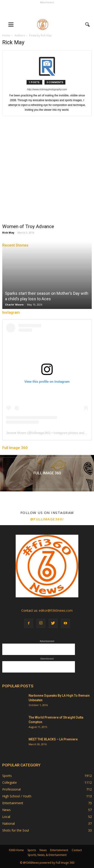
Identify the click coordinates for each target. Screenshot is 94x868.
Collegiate (10, 782)
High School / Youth (17, 796)
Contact (77, 850)
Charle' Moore (14, 304)
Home (6, 35)
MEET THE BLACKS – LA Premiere (53, 739)
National (9, 823)
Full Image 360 (15, 448)
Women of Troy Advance (28, 226)
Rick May (8, 232)
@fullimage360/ (47, 519)
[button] (88, 25)
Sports (7, 776)
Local (6, 817)
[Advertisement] (47, 10)
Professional (11, 789)
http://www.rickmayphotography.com (47, 89)
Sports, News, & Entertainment (47, 855)
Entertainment (13, 803)
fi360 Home (16, 850)
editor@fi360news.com (56, 610)
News (6, 810)
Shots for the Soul (16, 830)
